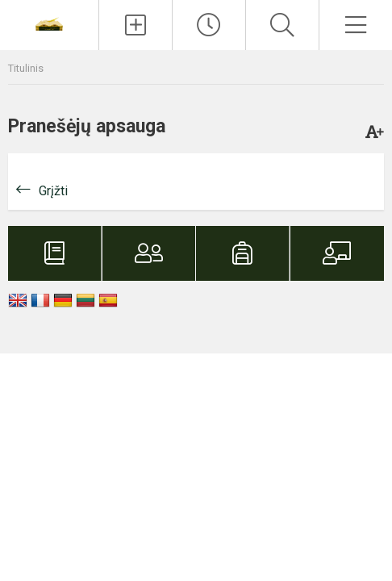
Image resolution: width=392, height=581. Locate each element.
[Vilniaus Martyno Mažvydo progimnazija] (49, 23)
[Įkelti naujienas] (136, 25)
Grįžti (53, 191)
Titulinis (26, 68)
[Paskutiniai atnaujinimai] (209, 25)
